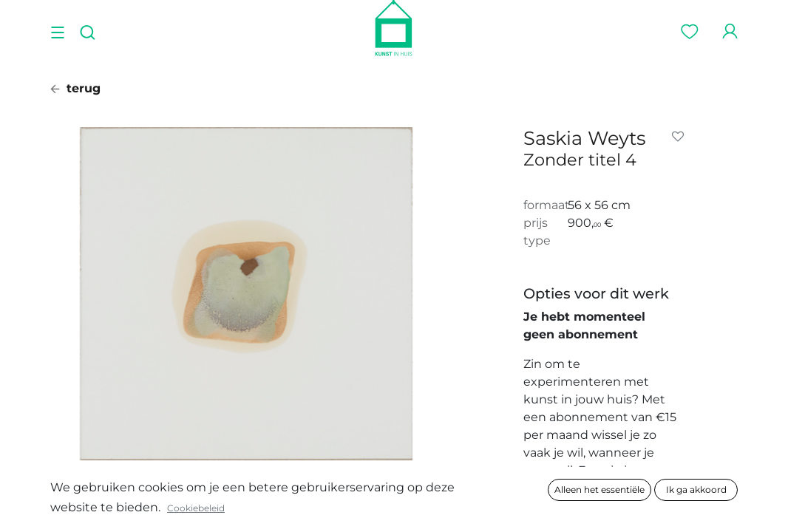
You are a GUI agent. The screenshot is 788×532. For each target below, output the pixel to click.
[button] (681, 137)
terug (75, 88)
